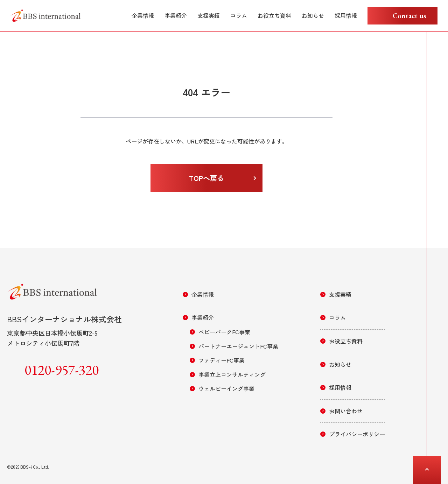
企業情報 (143, 15)
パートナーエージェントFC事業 (238, 346)
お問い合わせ (346, 411)
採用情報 (346, 15)
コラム (239, 15)
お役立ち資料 (274, 15)
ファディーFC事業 (222, 360)
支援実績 (209, 15)
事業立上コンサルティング (232, 374)
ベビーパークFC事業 (224, 332)
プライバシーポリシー (357, 434)
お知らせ (313, 15)
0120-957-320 (62, 370)
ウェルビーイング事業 (226, 388)
